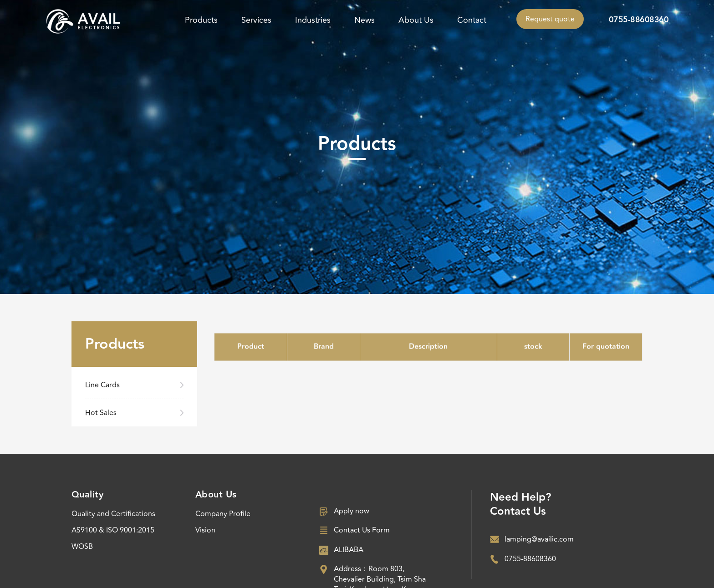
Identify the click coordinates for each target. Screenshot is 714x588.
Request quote (550, 19)
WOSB (82, 547)
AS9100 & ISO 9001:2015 (113, 530)
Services (256, 20)
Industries (313, 20)
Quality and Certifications (113, 514)
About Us (416, 20)
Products (201, 20)
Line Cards (102, 385)
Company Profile (223, 514)
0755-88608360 (639, 20)
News (365, 20)
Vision (205, 530)
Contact (472, 20)
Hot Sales (101, 413)
